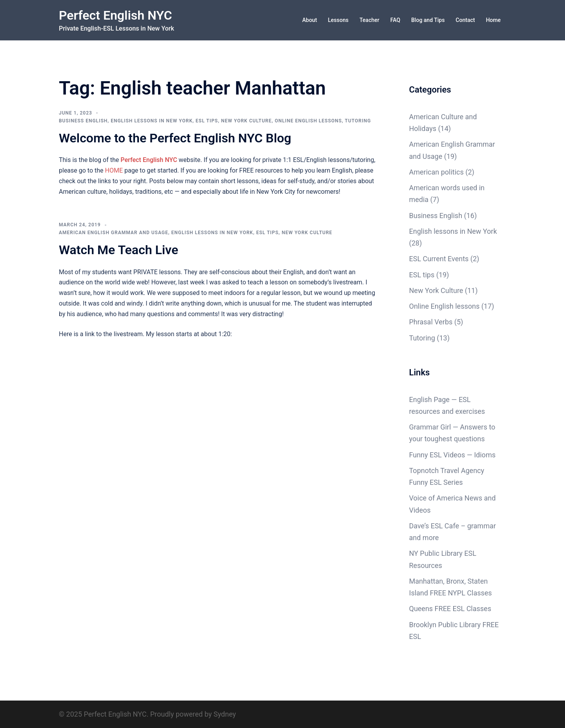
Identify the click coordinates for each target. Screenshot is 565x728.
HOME (114, 170)
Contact (465, 20)
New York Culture (246, 121)
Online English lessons (308, 121)
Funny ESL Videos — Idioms (452, 455)
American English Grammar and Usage (114, 233)
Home (493, 20)
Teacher (369, 20)
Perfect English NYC (115, 15)
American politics (437, 172)
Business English (83, 121)
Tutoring (358, 121)
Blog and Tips (428, 20)
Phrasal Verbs (431, 322)
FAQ (395, 20)
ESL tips (207, 121)
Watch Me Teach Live (118, 250)
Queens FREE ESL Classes (450, 609)
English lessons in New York (152, 121)
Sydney (225, 714)
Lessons (338, 20)
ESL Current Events (439, 259)
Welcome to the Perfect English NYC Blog (175, 138)
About (310, 20)
